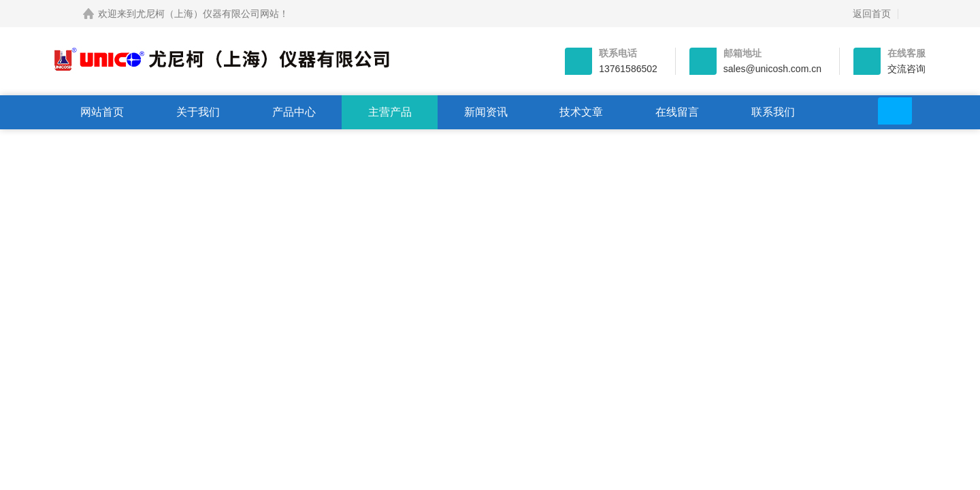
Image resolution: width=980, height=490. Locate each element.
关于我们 (198, 112)
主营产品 (390, 112)
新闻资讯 (486, 112)
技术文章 (581, 112)
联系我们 (773, 112)
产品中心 (294, 112)
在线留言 (677, 112)
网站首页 (102, 112)
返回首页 (872, 14)
